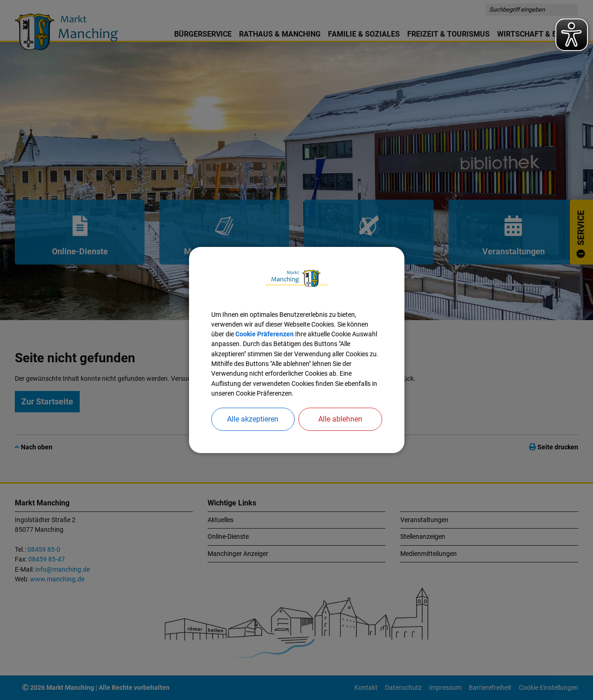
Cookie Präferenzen (265, 334)
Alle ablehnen (340, 419)
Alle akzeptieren (253, 419)
